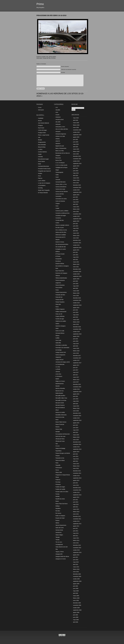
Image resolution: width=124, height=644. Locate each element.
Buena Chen (59, 160)
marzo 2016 (76, 406)
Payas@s (58, 465)
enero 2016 (76, 411)
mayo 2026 (76, 118)
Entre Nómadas (42, 145)
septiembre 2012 (77, 495)
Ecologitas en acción (61, 249)
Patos (57, 463)
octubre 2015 (76, 418)
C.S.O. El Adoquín (60, 163)
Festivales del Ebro (60, 295)
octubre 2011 (76, 521)
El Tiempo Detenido (43, 193)
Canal (57, 177)
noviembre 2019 (77, 300)
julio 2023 (75, 197)
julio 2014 (75, 454)
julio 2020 (75, 281)
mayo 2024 (76, 173)
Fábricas (58, 276)
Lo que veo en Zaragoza (44, 183)
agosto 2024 (76, 166)
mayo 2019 (76, 315)
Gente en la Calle (60, 331)
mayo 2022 (76, 228)
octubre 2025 (76, 132)
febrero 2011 (76, 540)
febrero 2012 (76, 512)
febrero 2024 (76, 180)
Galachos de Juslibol (61, 321)
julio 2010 (75, 557)
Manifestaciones (60, 384)
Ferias (57, 290)
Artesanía (58, 131)
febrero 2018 (76, 351)
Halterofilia (58, 343)
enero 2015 (76, 440)
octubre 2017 (76, 360)
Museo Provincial (60, 424)
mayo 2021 (76, 257)
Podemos (58, 480)
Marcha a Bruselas (60, 388)
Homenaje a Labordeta (61, 345)
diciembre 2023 (77, 185)
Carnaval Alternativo (61, 182)
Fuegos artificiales (60, 316)
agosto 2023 (76, 195)
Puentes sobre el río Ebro (62, 492)
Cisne (57, 206)
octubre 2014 (76, 447)
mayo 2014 (76, 459)
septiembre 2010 (77, 552)
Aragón (40, 154)
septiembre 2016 (77, 392)
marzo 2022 (76, 233)
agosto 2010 (76, 555)
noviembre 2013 (77, 473)
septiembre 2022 (77, 219)
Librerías (58, 372)
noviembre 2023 (77, 188)
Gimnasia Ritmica (60, 333)
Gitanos (57, 336)
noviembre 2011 (77, 519)
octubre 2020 (76, 274)
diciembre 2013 (77, 471)
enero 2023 (76, 212)
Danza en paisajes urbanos (62, 225)
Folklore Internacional (61, 312)
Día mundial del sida (61, 247)
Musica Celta (59, 429)
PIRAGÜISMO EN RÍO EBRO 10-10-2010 (51, 15)
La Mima (40, 149)
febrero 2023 (76, 209)
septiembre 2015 (77, 420)
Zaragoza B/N (59, 554)
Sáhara (57, 523)
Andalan (40, 173)
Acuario (57, 115)
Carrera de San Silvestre (62, 192)
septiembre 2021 (77, 248)
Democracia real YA (60, 237)
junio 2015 (76, 428)
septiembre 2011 (77, 524)
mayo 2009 (76, 591)
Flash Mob (58, 304)
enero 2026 (76, 127)
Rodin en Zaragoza (60, 516)
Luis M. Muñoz (42, 181)
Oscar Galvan (41, 161)
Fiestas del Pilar (47, 58)
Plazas (57, 477)
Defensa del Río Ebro (61, 232)
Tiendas (57, 540)
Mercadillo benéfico (60, 396)
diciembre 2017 (77, 356)
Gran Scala (58, 340)
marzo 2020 (76, 291)
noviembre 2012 (77, 490)
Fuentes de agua (60, 319)
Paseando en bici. (60, 458)
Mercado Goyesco (60, 405)
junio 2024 (76, 171)
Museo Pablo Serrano (61, 422)
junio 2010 (76, 560)
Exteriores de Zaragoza (61, 273)
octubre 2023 (76, 190)
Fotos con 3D (59, 314)
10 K (57, 107)
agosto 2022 (76, 221)
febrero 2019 (76, 322)
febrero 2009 (76, 598)
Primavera (58, 484)
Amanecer (58, 117)
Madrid (57, 379)
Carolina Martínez (42, 152)
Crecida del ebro (60, 220)
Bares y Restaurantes (61, 148)
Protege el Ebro (42, 133)
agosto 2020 (76, 279)
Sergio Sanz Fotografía (44, 190)
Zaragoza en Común (61, 559)
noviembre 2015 (77, 416)
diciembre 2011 (77, 516)
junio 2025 (76, 142)
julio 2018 (75, 339)
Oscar (39, 176)
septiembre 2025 (77, 135)
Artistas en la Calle (60, 136)
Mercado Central (60, 403)
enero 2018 (76, 353)
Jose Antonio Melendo (44, 123)
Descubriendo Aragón (43, 159)
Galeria (57, 324)
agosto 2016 (76, 394)
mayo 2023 (76, 202)
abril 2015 (76, 432)
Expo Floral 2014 (60, 271)
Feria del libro (59, 288)
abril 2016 (76, 404)
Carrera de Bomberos (61, 187)
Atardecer (58, 143)
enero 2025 (76, 154)
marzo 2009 (76, 596)
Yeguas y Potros (60, 552)
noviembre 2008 (77, 605)
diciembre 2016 (77, 384)
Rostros (57, 520)
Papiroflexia (58, 451)
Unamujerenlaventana (43, 166)
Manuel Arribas (42, 147)
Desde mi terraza (60, 242)
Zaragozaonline (42, 142)
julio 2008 (75, 615)
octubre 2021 (76, 245)
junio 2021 (76, 255)
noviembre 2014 (77, 444)
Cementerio (58, 196)
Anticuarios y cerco (60, 127)
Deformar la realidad (61, 235)
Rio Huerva (58, 513)
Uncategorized (59, 544)
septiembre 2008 (77, 610)
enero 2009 (76, 600)
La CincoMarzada (60, 364)
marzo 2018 (76, 348)
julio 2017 (75, 368)
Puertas (57, 494)
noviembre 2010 (77, 548)
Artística (58, 139)
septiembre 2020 (77, 276)
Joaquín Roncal (59, 360)
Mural (57, 420)
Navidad (58, 432)
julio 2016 (75, 396)
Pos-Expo (58, 482)
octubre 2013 (76, 476)
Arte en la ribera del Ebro (62, 129)
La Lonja (58, 367)
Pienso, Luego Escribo (44, 135)
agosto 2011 (76, 526)
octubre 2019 (76, 303)
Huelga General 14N (61, 352)
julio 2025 (75, 139)
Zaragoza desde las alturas (62, 556)
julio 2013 (75, 483)
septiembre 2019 (77, 305)
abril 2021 (76, 260)
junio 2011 (76, 531)
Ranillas (58, 496)
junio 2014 (76, 456)
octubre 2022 (76, 216)
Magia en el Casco (60, 381)
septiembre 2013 (77, 478)
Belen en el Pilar (60, 151)
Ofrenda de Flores (60, 439)
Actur (57, 112)
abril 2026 (76, 120)
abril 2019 (76, 317)
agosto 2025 (76, 137)
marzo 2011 (76, 538)
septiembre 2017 (77, 363)
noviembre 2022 (77, 214)
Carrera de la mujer (60, 189)
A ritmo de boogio (42, 130)
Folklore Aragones (60, 309)
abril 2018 (76, 346)
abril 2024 (76, 176)
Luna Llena (58, 374)
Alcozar (40, 121)
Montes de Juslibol (60, 412)
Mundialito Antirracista (61, 415)
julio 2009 (75, 586)
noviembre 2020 (77, 272)
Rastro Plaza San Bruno (62, 504)
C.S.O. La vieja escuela (61, 165)
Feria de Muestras (60, 285)
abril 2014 (76, 461)
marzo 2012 (76, 509)
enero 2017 (76, 382)
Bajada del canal (60, 146)
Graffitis (57, 338)
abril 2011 (76, 536)
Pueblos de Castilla (60, 489)
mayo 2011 (76, 533)
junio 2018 (76, 341)
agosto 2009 (76, 584)
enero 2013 (76, 485)
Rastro (57, 501)
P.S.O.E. (58, 446)
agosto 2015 (76, 423)
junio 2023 (76, 200)
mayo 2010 (76, 562)
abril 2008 (76, 622)
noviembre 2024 (77, 159)
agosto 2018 (76, 336)
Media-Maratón (59, 393)
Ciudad (57, 208)
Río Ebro (53, 58)
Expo (57, 268)
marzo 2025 (76, 149)
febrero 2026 (76, 125)
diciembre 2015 (77, 413)
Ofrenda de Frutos (60, 441)
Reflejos (58, 506)
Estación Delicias (60, 264)
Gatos (57, 328)
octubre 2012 (76, 492)
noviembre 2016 (77, 387)
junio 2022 (76, 226)
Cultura (57, 223)
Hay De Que (41, 128)
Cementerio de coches (61, 199)
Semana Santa (59, 530)
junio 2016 (76, 399)
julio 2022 (75, 224)
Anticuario (58, 124)
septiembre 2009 (77, 581)
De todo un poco (60, 228)
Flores (57, 307)
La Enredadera (42, 185)
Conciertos (58, 218)
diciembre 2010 (77, 545)
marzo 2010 (76, 567)
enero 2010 (76, 572)
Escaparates (59, 259)
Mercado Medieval (60, 408)
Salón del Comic (60, 528)
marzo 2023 (76, 207)
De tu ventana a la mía (61, 230)
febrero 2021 (76, 264)
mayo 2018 (76, 344)
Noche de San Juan (60, 436)
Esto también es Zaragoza (62, 266)
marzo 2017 (76, 377)
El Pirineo (58, 256)
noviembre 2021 (77, 243)
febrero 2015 (76, 437)
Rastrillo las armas (60, 499)
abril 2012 (76, 507)
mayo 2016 (76, 401)
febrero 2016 (76, 408)
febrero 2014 (76, 466)
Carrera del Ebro (60, 194)
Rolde (39, 164)
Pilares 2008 (59, 472)
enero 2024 (76, 183)
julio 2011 (75, 528)
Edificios (58, 252)
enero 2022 (76, 238)
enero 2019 (76, 324)
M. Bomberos (59, 376)
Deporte (58, 240)
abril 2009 (76, 593)
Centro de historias (60, 201)
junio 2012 (76, 502)
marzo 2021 (76, 262)
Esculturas (58, 261)
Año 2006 (58, 122)
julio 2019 (75, 310)
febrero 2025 (76, 151)
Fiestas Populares (60, 302)
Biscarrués (58, 158)
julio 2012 (75, 500)
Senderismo (59, 532)
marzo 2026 (76, 123)
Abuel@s (58, 110)
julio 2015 (75, 425)
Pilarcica (40, 178)
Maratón (58, 386)
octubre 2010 (76, 550)
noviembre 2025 (77, 130)
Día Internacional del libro (62, 244)
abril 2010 (76, 564)
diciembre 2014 (77, 442)
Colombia (40, 157)
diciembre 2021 (77, 240)
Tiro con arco (59, 542)
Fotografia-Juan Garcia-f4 (44, 171)
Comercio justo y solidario (62, 211)
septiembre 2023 (77, 192)
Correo (40, 107)
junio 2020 (76, 284)
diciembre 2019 (77, 298)
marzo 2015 (76, 435)
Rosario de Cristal (60, 518)
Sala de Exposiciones (61, 525)
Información (41, 110)
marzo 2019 (76, 320)
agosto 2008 (76, 612)
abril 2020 (76, 288)
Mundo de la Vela (60, 417)
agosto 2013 (76, 480)
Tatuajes (58, 537)
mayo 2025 (76, 144)
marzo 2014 (76, 464)
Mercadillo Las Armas (61, 400)
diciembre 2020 (77, 269)
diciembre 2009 (77, 574)
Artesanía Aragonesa (61, 134)
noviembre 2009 (77, 576)
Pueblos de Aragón (60, 487)
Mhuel (57, 410)
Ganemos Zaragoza (60, 326)
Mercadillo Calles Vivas (61, 398)
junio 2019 (76, 312)
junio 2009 (76, 588)
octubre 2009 (76, 579)
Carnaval (58, 180)
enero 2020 (76, 296)
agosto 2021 (76, 250)
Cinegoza (40, 125)
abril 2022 (76, 231)
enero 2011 (76, 543)
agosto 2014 (76, 452)
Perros (57, 470)
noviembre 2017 (77, 358)
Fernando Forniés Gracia (44, 169)
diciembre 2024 (77, 156)
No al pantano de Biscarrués (63, 434)
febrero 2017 (76, 380)
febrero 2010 (76, 569)
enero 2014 (76, 468)
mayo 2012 (76, 504)
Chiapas (58, 204)
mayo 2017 (76, 372)
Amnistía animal (60, 119)
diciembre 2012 (77, 488)
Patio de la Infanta (60, 460)
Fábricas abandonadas (61, 278)
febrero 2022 (76, 236)
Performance (59, 468)
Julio (39, 137)
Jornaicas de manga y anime (63, 362)
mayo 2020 (76, 286)
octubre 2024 (76, 161)
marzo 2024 (76, 178)
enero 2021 (76, 267)
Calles (57, 175)
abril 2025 (76, 147)
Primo (40, 4)
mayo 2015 (76, 430)
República (58, 508)
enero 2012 (76, 514)
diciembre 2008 (77, 603)
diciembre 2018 (77, 327)
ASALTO (58, 141)
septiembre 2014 (77, 449)
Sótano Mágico (59, 535)
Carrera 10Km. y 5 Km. (61, 184)
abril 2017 (76, 375)
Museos (57, 427)
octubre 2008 (76, 608)
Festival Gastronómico (61, 292)
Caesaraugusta (59, 172)
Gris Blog (40, 188)
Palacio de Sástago (60, 448)
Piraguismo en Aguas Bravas (63, 475)
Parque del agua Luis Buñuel (63, 453)
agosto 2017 (76, 365)
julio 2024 (75, 168)
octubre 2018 (76, 332)
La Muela (58, 369)
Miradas (40, 140)
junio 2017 (76, 370)
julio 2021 (75, 252)
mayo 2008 (76, 620)
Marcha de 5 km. (60, 391)
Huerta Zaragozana (60, 355)
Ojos (57, 444)
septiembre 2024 (77, 164)
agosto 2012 (76, 497)
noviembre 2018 (77, 329)
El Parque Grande (60, 254)
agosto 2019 (76, 308)
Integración (58, 357)
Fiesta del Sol (59, 297)
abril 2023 (76, 204)
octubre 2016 (76, 389)
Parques (58, 456)
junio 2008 (76, 617)
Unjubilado (41, 118)
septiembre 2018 (77, 334)
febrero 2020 (76, 293)
